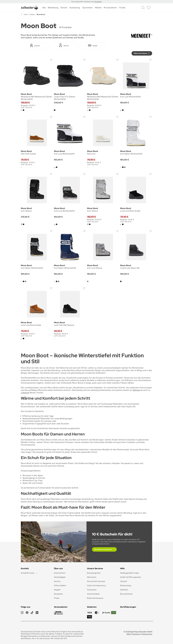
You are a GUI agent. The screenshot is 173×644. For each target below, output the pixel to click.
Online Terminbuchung (96, 586)
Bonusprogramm (94, 573)
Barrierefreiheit (126, 594)
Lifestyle (25, 393)
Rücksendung (126, 586)
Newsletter (58, 594)
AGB (128, 634)
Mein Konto (92, 577)
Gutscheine (92, 590)
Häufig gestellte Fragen (130, 573)
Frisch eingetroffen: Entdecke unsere (83, 2)
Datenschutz (147, 634)
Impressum (136, 634)
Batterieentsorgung (95, 598)
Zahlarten (124, 590)
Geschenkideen (93, 594)
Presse (57, 598)
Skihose (136, 390)
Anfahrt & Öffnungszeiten (131, 577)
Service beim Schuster (96, 581)
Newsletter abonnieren (103, 549)
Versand (124, 581)
